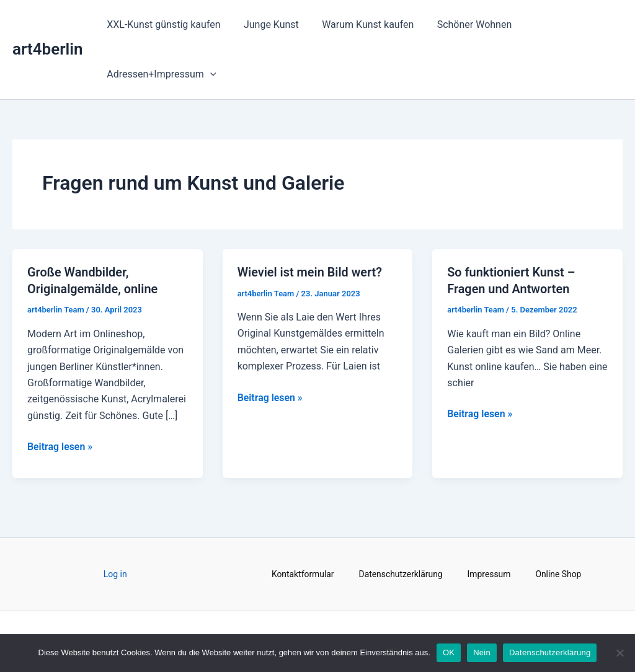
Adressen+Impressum (160, 74)
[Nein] (619, 653)
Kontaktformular (302, 573)
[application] (208, 74)
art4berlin (48, 49)
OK (449, 652)
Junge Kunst (266, 24)
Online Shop (559, 573)
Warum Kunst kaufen (360, 24)
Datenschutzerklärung (401, 573)
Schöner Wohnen (463, 24)
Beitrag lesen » (60, 445)
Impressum (489, 573)
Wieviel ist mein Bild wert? (310, 272)
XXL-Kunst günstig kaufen (162, 24)
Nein (482, 652)
